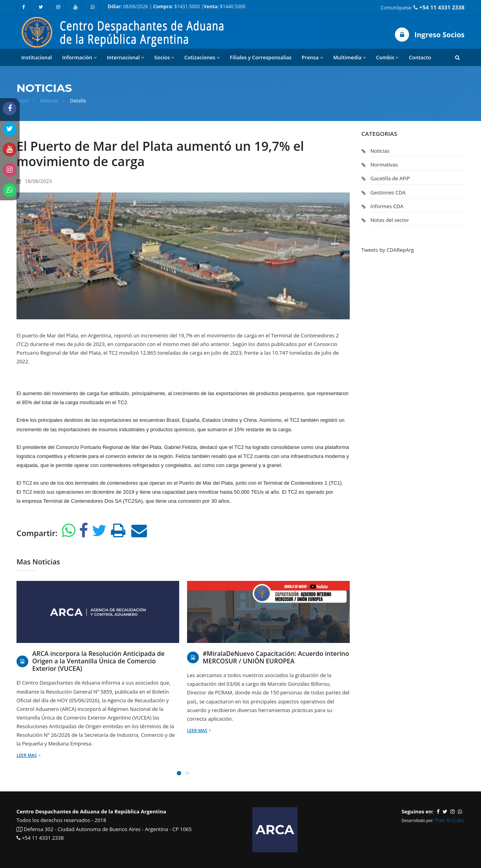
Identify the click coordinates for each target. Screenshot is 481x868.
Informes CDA (387, 206)
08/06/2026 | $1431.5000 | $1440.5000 (177, 6)
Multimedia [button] (350, 58)
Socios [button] (164, 58)
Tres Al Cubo (450, 820)
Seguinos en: (418, 811)
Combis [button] (387, 58)
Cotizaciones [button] (202, 58)
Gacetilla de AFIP (390, 178)
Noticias (49, 101)
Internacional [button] (126, 58)
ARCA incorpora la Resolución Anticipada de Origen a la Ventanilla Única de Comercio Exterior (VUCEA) (98, 661)
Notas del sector (390, 220)
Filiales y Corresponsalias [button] (261, 57)
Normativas (384, 165)
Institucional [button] (37, 57)
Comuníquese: (423, 7)
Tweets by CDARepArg (388, 250)
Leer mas (28, 755)
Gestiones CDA (388, 192)
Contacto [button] (420, 57)
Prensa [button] (312, 58)
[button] (457, 57)
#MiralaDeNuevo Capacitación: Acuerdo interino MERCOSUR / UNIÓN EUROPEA (276, 657)
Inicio (23, 101)
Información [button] (79, 58)
